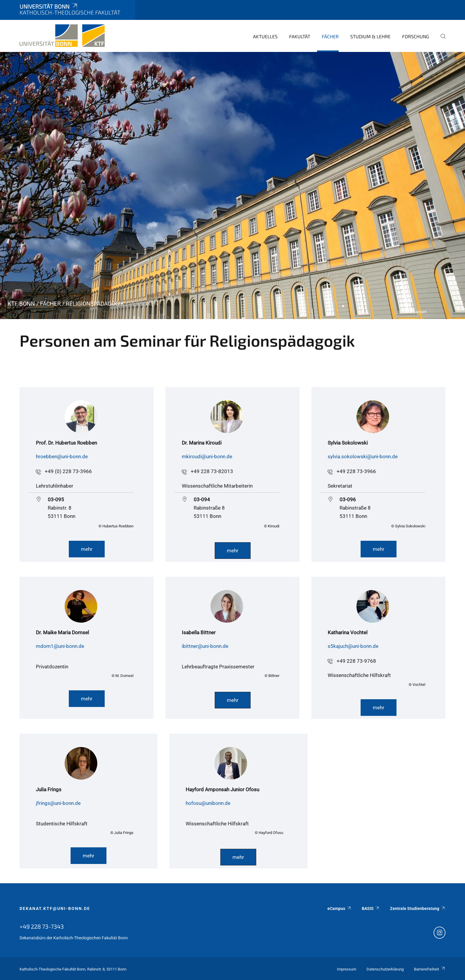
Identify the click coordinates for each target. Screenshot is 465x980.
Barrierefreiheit (430, 969)
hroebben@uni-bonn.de (62, 456)
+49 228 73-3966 (356, 471)
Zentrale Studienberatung (418, 908)
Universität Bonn (49, 6)
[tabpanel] (232, 185)
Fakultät (300, 36)
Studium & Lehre (370, 36)
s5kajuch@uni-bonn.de (353, 646)
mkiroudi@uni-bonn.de (207, 456)
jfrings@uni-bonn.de (58, 803)
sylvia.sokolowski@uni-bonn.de (363, 456)
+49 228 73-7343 (42, 926)
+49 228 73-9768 (356, 661)
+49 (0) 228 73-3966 (68, 471)
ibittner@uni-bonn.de (205, 646)
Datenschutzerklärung (385, 969)
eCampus (339, 908)
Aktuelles (265, 36)
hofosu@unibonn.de (208, 803)
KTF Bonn (21, 304)
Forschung (416, 36)
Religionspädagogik (95, 304)
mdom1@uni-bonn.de (60, 646)
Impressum (347, 969)
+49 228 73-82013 (212, 471)
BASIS (371, 908)
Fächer (330, 36)
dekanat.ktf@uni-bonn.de (55, 908)
